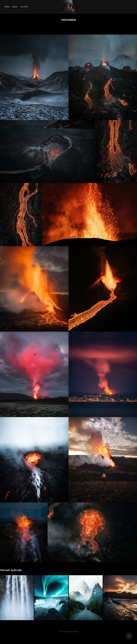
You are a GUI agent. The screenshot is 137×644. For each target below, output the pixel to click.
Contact (24, 7)
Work (7, 7)
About (15, 7)
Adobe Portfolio (73, 631)
